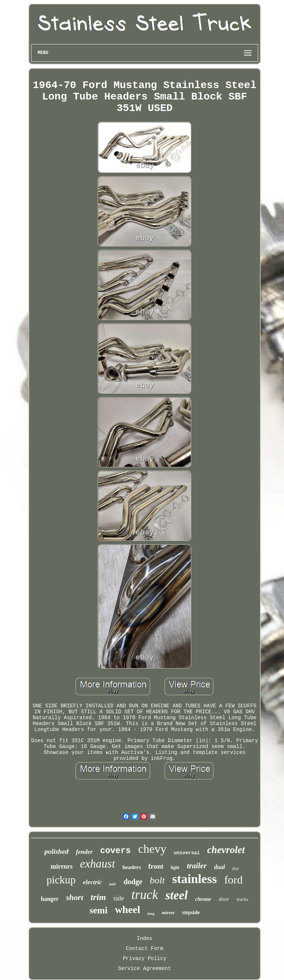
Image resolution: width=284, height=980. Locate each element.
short (75, 897)
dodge (133, 882)
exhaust (97, 864)
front (156, 866)
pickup (61, 880)
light (175, 868)
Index (145, 939)
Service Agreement (145, 969)
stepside (191, 912)
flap (235, 868)
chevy (152, 849)
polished (56, 851)
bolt (157, 880)
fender (84, 852)
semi (99, 910)
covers (116, 851)
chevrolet (226, 850)
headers (132, 867)
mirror (168, 913)
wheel (128, 910)
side (119, 898)
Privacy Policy (145, 959)
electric (93, 882)
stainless (194, 879)
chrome (203, 899)
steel (176, 895)
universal (187, 853)
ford (233, 880)
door (224, 899)
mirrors (62, 866)
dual (219, 867)
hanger (50, 899)
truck (145, 895)
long (151, 914)
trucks (243, 899)
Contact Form (145, 949)
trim (98, 897)
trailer (197, 866)
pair (113, 884)
